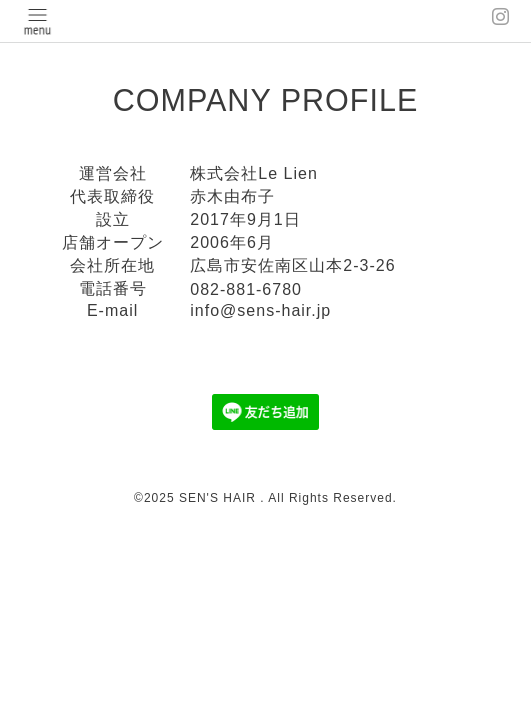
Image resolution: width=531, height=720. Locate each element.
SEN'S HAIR (219, 498)
